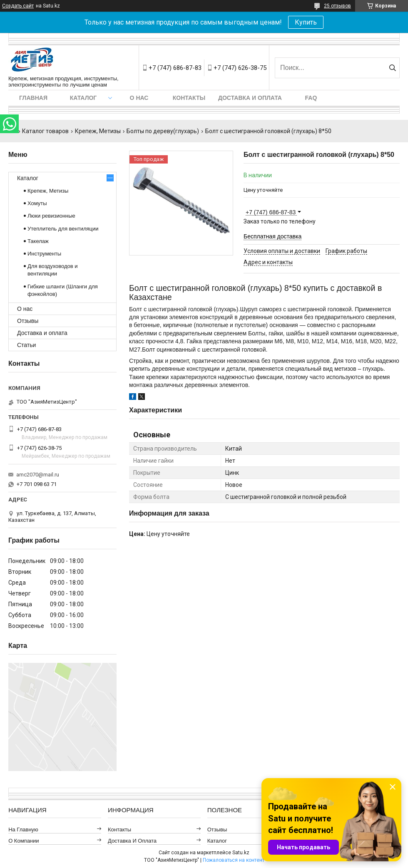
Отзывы (28, 321)
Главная (33, 98)
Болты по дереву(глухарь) (163, 131)
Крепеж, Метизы (98, 131)
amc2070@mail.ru (38, 475)
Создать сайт (18, 6)
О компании (24, 841)
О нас (139, 98)
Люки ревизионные (51, 216)
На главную (23, 830)
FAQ (311, 98)
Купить (306, 22)
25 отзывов (337, 6)
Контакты (189, 98)
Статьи (26, 345)
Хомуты (37, 203)
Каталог (83, 98)
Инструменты (44, 254)
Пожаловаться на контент (234, 860)
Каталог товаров (45, 131)
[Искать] (392, 68)
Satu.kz (241, 853)
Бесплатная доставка (272, 236)
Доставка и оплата (250, 98)
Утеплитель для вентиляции (63, 229)
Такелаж (38, 241)
